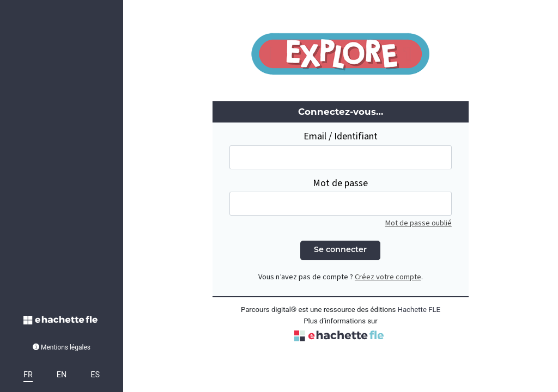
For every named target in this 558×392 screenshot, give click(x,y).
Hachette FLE (419, 310)
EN (62, 375)
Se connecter (340, 250)
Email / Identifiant (341, 136)
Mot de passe (340, 183)
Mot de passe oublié (418, 223)
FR (28, 375)
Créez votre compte (388, 277)
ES (95, 375)
